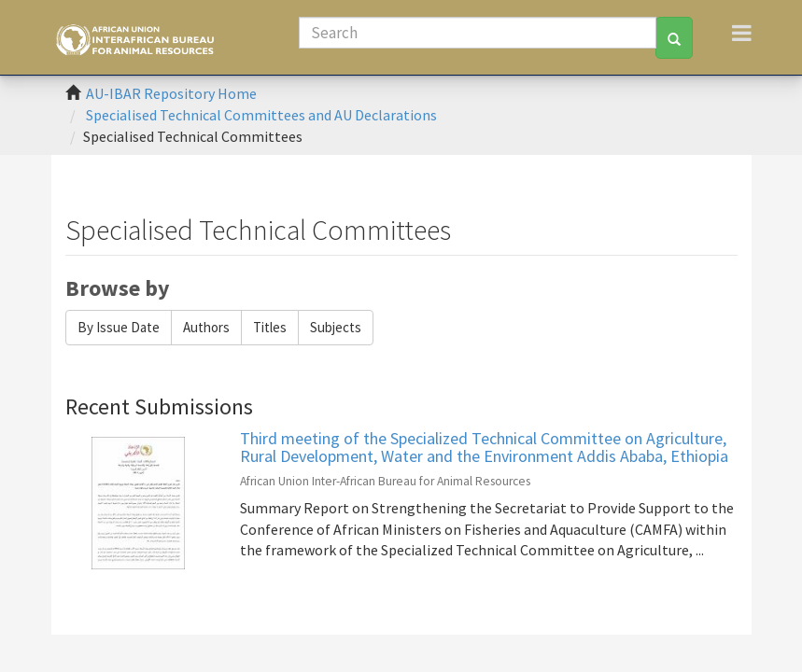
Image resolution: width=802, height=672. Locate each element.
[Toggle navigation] (742, 33)
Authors (206, 327)
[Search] (478, 33)
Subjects (336, 327)
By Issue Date (119, 327)
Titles (270, 327)
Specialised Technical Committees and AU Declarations (261, 115)
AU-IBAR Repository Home (171, 93)
